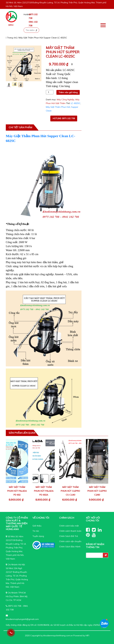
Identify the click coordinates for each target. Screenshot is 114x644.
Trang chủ (11, 38)
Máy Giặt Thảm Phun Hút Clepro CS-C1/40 (70, 491)
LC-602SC (76, 103)
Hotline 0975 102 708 (64, 118)
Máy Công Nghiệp (66, 100)
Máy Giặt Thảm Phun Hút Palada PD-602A (44, 491)
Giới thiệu (37, 526)
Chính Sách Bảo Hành (70, 547)
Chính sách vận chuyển (70, 541)
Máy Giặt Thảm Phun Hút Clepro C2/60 (97, 491)
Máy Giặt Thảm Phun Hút (58, 107)
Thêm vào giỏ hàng (68, 92)
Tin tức (36, 531)
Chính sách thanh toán (70, 531)
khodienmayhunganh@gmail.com (22, 619)
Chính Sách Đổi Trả (69, 536)
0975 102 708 (15, 606)
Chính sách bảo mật (69, 526)
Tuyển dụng (38, 536)
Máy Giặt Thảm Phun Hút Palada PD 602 (17, 491)
